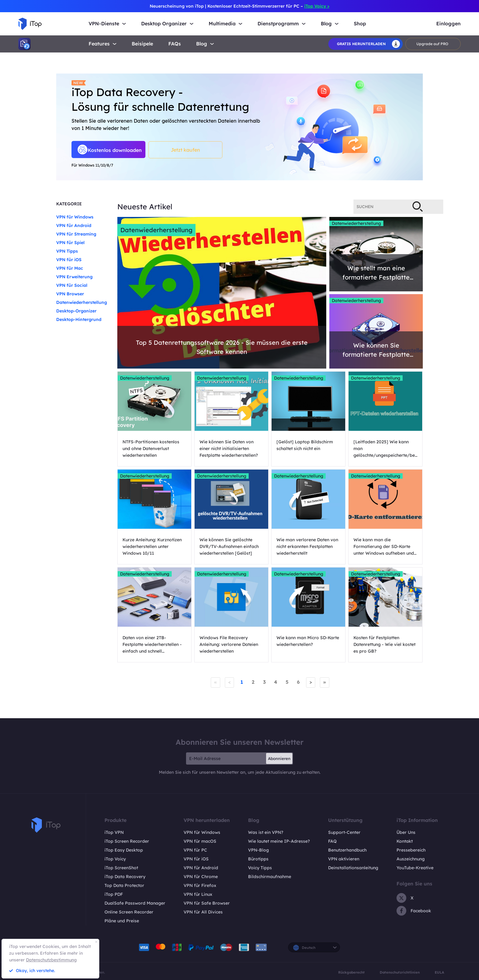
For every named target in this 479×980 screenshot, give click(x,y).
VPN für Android (74, 225)
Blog (202, 44)
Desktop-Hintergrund (79, 319)
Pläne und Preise (122, 921)
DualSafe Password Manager (135, 903)
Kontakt (405, 841)
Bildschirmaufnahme (270, 876)
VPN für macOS (200, 841)
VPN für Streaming (76, 234)
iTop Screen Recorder (127, 841)
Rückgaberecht (351, 972)
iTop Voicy (115, 859)
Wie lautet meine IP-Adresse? (279, 841)
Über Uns (406, 832)
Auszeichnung (411, 859)
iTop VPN (114, 832)
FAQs (175, 44)
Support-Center (344, 832)
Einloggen (448, 24)
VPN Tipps (67, 251)
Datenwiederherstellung (82, 302)
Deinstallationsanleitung (353, 867)
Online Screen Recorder (129, 912)
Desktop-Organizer (76, 311)
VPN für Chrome (201, 876)
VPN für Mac (70, 268)
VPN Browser (70, 294)
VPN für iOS (69, 260)
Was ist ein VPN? (266, 832)
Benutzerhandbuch (347, 850)
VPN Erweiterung (74, 277)
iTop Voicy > (317, 6)
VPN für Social (72, 285)
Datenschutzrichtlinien (400, 972)
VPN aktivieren (344, 859)
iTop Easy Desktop (124, 850)
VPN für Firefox (200, 885)
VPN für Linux (198, 894)
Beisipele (142, 44)
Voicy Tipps (260, 867)
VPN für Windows (75, 217)
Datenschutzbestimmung (51, 960)
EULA (439, 972)
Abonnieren (279, 758)
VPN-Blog (258, 850)
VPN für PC (195, 850)
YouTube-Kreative (415, 867)
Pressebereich (411, 850)
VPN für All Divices (203, 912)
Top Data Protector (124, 885)
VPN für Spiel (70, 243)
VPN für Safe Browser (207, 903)
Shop (360, 24)
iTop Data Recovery (125, 876)
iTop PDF (114, 894)
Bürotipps (258, 859)
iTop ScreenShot (121, 867)
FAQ (332, 841)
